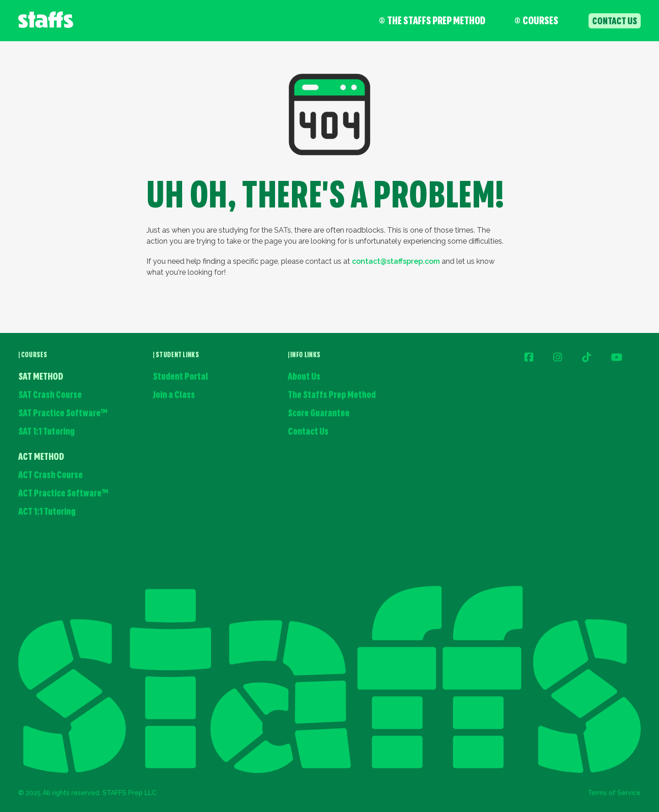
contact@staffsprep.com (396, 261)
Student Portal (181, 377)
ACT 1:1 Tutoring (47, 512)
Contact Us (308, 432)
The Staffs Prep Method (432, 22)
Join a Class (174, 395)
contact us (615, 22)
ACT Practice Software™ (63, 494)
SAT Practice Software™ (63, 414)
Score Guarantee (319, 414)
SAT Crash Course (50, 395)
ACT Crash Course (51, 476)
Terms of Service (614, 793)
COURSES (537, 22)
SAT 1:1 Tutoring (46, 432)
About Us (304, 377)
